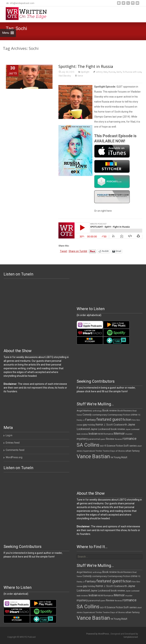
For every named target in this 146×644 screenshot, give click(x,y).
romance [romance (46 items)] (130, 439)
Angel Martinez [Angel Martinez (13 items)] (84, 411)
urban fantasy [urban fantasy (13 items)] (133, 451)
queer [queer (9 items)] (103, 439)
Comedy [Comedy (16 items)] (87, 415)
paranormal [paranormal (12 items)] (94, 439)
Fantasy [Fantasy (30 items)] (91, 420)
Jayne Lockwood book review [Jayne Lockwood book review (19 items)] (108, 429)
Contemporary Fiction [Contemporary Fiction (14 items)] (119, 415)
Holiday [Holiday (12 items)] (91, 425)
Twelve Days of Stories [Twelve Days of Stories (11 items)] (114, 451)
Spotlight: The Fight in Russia (86, 66)
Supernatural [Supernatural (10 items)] (89, 451)
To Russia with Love (132, 72)
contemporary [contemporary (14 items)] (100, 415)
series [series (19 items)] (133, 446)
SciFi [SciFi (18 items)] (126, 446)
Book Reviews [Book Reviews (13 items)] (125, 411)
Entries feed (13, 443)
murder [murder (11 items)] (129, 434)
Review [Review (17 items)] (110, 439)
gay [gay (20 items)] (85, 425)
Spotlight (85, 72)
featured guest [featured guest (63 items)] (109, 419)
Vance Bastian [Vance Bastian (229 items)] (93, 456)
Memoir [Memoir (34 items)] (119, 433)
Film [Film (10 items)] (134, 420)
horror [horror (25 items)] (99, 425)
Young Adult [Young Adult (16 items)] (120, 457)
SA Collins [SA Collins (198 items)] (88, 445)
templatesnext (131, 637)
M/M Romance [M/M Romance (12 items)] (106, 434)
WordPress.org (14, 457)
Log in (9, 435)
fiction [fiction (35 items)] (127, 420)
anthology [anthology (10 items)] (97, 411)
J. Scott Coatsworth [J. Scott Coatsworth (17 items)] (115, 425)
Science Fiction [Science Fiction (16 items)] (115, 446)
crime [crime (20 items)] (134, 415)
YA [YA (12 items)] (112, 457)
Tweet (64, 251)
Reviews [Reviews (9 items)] (118, 439)
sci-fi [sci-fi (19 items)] (103, 446)
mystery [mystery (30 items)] (82, 439)
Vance (80, 76)
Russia (112, 72)
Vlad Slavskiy (65, 76)
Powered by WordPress (98, 634)
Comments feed (15, 450)
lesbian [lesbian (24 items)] (93, 434)
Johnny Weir (102, 72)
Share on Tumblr (78, 251)
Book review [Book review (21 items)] (110, 411)
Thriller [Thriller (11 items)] (99, 451)
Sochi (119, 72)
